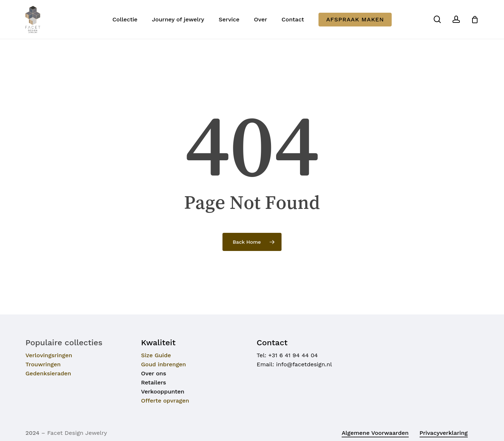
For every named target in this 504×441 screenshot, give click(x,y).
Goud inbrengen (163, 364)
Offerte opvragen (165, 401)
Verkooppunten (163, 391)
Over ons (153, 373)
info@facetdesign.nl (304, 364)
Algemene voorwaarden (375, 433)
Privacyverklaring (444, 433)
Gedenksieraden (48, 373)
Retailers (153, 382)
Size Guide (156, 355)
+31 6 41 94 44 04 (293, 355)
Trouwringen (43, 364)
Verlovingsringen (49, 355)
